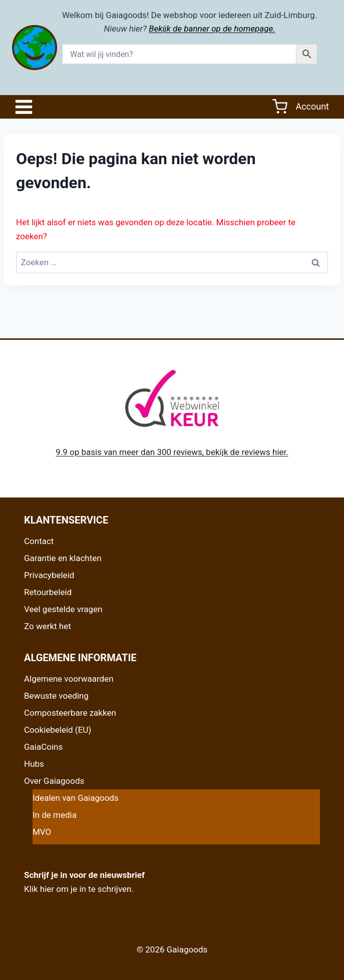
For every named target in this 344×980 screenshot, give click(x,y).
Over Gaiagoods (54, 781)
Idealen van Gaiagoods (76, 798)
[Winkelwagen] (280, 107)
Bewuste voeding (56, 696)
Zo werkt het (48, 626)
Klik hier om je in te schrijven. (79, 889)
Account (312, 106)
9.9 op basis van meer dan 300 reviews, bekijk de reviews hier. (172, 452)
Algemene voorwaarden (69, 679)
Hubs (34, 764)
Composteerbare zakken (70, 713)
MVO (42, 832)
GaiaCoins (43, 747)
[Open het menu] (26, 107)
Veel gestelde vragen (63, 609)
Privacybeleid (49, 575)
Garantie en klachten (63, 558)
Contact (39, 541)
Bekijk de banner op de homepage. (212, 29)
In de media (55, 815)
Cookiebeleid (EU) (58, 730)
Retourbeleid (48, 592)
